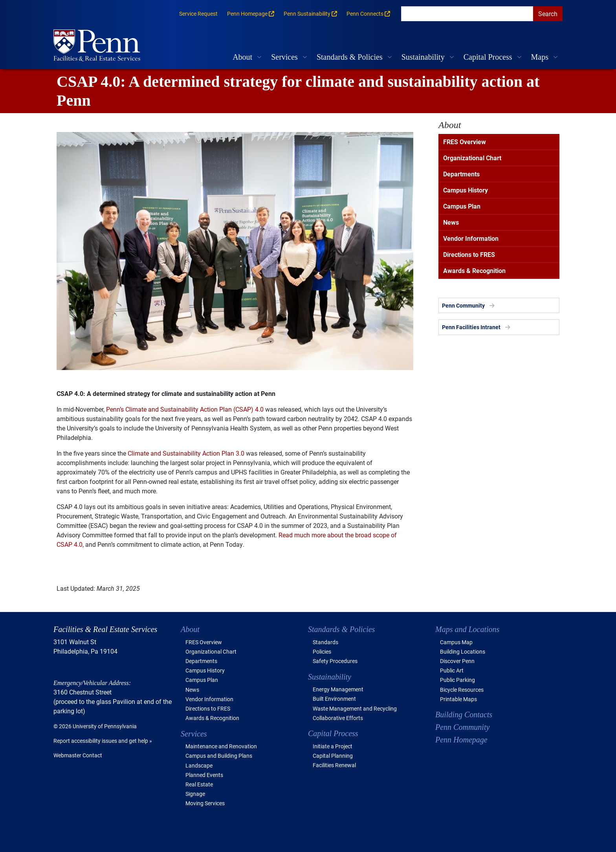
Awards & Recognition (474, 270)
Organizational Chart (472, 158)
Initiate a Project (333, 746)
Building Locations (463, 651)
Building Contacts (464, 715)
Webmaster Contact (78, 755)
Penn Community (463, 305)
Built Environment (334, 699)
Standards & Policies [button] (350, 57)
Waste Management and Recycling (355, 708)
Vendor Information (471, 238)
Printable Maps (458, 699)
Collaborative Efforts (338, 718)
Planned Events (204, 775)
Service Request (198, 14)
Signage (195, 794)
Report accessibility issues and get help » (103, 741)
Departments (461, 174)
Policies (322, 651)
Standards (325, 642)
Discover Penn (457, 661)
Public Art (452, 670)
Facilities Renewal (334, 765)
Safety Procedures (335, 661)
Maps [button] (540, 57)
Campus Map (456, 642)
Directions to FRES (469, 254)
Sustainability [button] (423, 57)
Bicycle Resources (462, 690)
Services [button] (284, 57)
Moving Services (205, 803)
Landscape (199, 765)
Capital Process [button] (488, 57)
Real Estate (199, 784)
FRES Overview (465, 142)
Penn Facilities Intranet (471, 327)
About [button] (242, 57)
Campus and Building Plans (219, 756)
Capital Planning (333, 756)
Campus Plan (462, 206)
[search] (467, 14)
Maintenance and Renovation (221, 746)
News (451, 222)
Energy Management (338, 689)
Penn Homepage (461, 740)
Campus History (466, 190)
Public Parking (457, 680)
